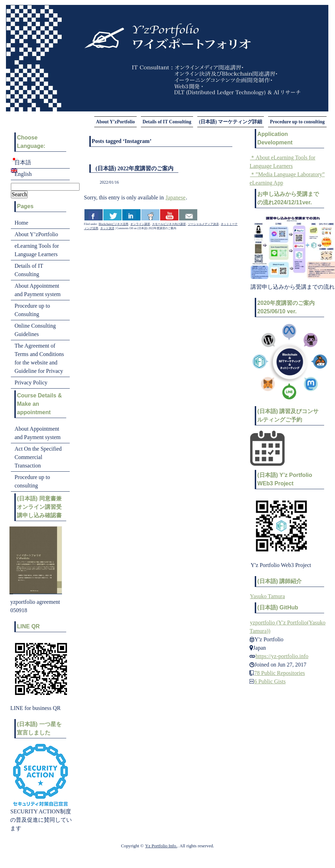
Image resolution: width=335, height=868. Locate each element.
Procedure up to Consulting (32, 310)
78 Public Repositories (279, 673)
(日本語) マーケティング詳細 (231, 122)
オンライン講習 (140, 224)
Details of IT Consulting (167, 122)
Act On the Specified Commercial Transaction (38, 457)
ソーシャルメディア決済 (203, 224)
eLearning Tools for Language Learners (37, 250)
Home (21, 223)
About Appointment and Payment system (37, 290)
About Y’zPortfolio (115, 122)
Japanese (175, 197)
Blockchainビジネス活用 (114, 224)
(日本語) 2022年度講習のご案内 (135, 168)
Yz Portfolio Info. (161, 846)
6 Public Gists (270, 681)
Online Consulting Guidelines (35, 330)
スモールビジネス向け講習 (169, 224)
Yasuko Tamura (267, 596)
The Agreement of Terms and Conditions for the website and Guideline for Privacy (39, 358)
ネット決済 (107, 228)
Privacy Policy (31, 382)
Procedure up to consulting (297, 122)
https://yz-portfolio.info (282, 656)
